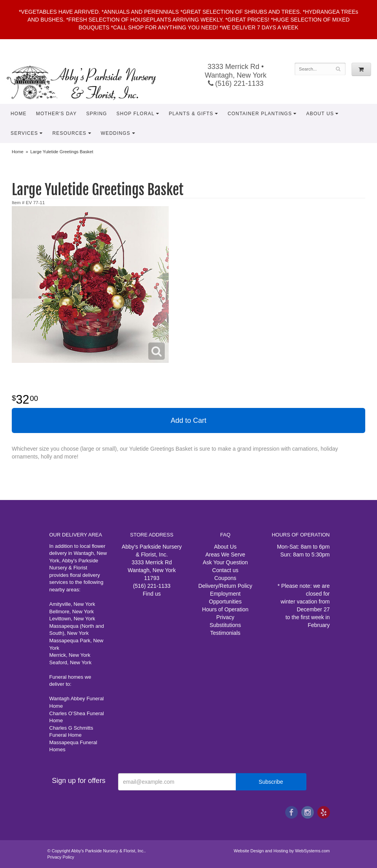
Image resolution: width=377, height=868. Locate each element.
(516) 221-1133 (236, 83)
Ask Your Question (225, 562)
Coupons (225, 578)
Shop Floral (136, 114)
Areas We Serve (225, 555)
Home (19, 114)
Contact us (225, 570)
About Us (320, 114)
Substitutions (225, 625)
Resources (69, 133)
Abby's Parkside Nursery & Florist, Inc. (89, 82)
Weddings (116, 133)
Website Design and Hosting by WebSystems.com (282, 851)
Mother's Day (56, 114)
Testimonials (225, 633)
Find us (152, 594)
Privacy (225, 617)
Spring (97, 114)
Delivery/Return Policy (225, 586)
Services (24, 133)
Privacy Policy (61, 857)
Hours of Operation (225, 609)
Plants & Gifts (191, 114)
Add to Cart (188, 420)
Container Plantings (260, 114)
